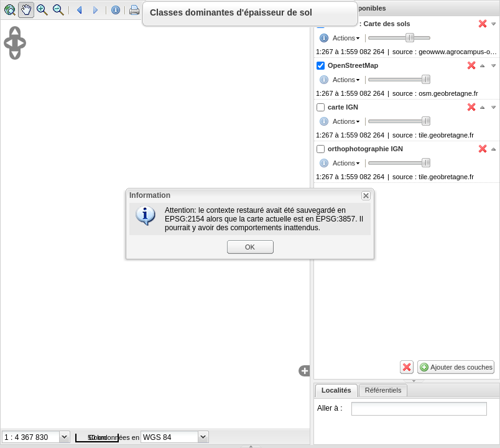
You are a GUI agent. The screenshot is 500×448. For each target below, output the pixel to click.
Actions (344, 38)
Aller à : (330, 408)
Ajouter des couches (461, 367)
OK (250, 247)
